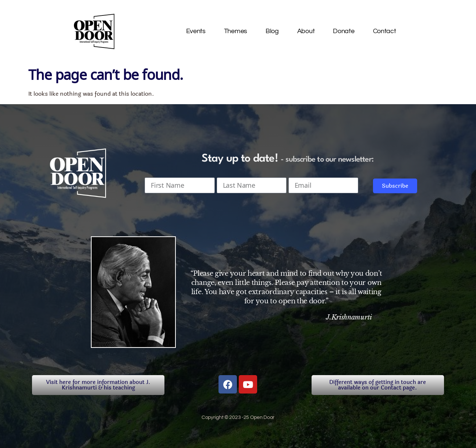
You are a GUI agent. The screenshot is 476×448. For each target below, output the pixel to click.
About (306, 31)
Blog (272, 31)
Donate (344, 31)
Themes (236, 31)
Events (196, 31)
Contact (385, 31)
